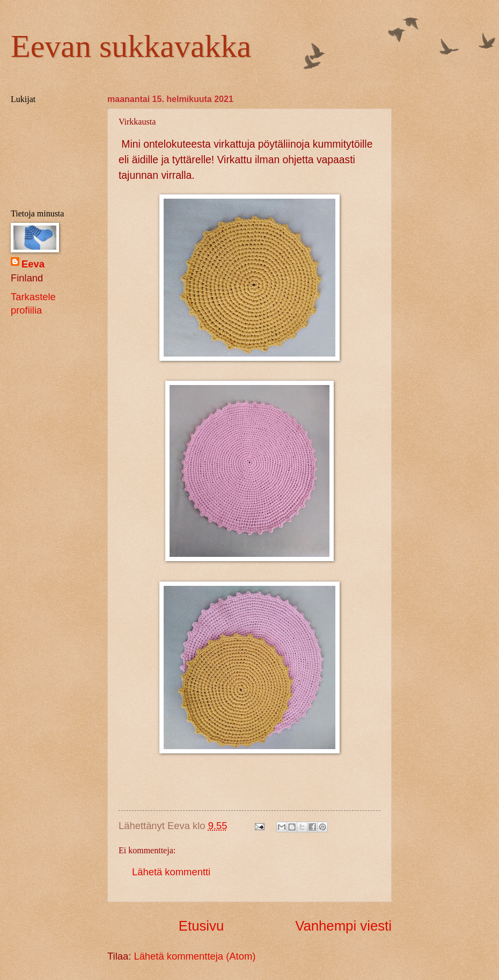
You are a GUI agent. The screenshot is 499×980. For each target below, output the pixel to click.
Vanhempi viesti (343, 926)
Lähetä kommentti (171, 872)
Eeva (33, 264)
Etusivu (201, 926)
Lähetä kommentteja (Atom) (195, 956)
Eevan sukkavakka (131, 46)
